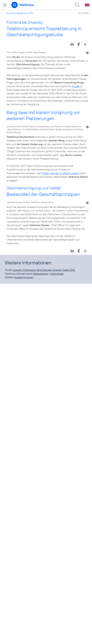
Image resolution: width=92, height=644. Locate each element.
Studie (76, 86)
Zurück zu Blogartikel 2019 (20, 13)
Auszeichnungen (24, 277)
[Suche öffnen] (77, 5)
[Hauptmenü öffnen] (5, 5)
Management (40, 274)
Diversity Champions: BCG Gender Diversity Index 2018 (44, 270)
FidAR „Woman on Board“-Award (61, 173)
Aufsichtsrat (57, 274)
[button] (72, 44)
